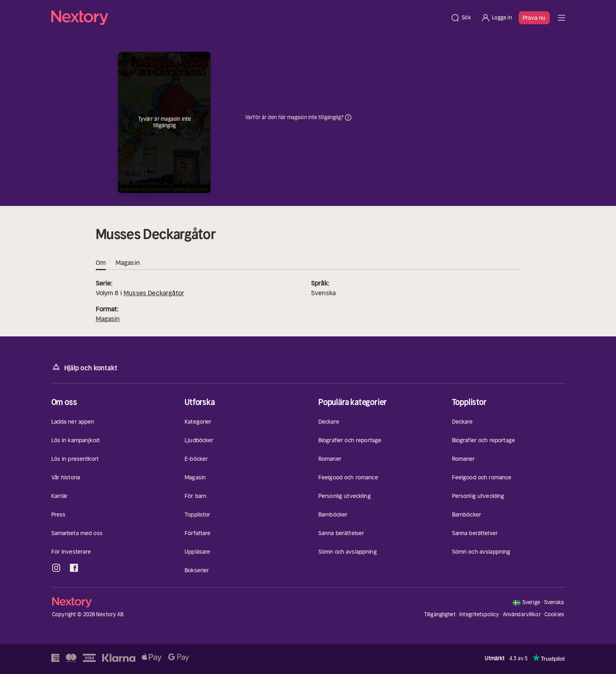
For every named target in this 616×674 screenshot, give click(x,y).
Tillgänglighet (440, 614)
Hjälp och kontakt (84, 367)
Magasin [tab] (128, 263)
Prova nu (534, 18)
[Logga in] (496, 18)
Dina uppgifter (348, 118)
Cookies (554, 615)
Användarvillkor (522, 614)
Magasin (108, 319)
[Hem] (249, 18)
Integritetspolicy (479, 614)
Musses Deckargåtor (154, 293)
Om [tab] (101, 263)
